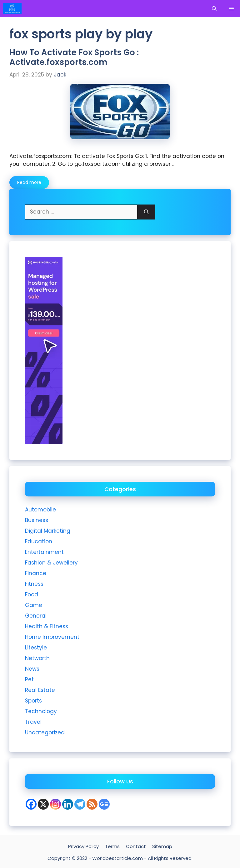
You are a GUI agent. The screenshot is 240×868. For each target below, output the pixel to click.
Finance (36, 573)
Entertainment (44, 552)
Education (39, 541)
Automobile (40, 510)
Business (37, 520)
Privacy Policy (83, 846)
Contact (136, 846)
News (32, 669)
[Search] (146, 212)
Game (34, 605)
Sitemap (162, 846)
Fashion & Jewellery (51, 563)
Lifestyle (36, 648)
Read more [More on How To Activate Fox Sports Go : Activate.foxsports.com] (29, 182)
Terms (112, 846)
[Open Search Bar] (214, 9)
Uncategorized (45, 732)
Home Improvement (52, 637)
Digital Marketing (48, 531)
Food (32, 594)
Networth (37, 658)
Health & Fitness (47, 626)
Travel (33, 722)
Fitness (34, 584)
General (36, 616)
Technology (41, 711)
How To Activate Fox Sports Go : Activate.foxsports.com (74, 57)
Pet (29, 679)
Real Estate (40, 690)
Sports (33, 701)
